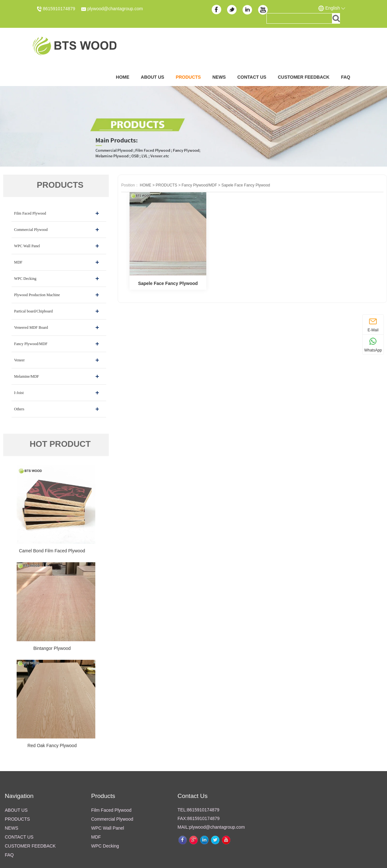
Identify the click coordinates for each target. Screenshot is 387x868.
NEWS (219, 77)
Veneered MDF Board (31, 327)
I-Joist (19, 393)
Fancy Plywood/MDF (31, 344)
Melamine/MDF (27, 376)
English (332, 8)
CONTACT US (252, 77)
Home (122, 77)
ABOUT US (152, 77)
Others (19, 409)
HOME (146, 185)
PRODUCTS (188, 77)
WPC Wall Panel (27, 246)
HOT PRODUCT (60, 444)
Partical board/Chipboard (33, 311)
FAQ (346, 77)
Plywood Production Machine (37, 295)
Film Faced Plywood (30, 213)
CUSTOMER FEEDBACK (304, 77)
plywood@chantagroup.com (112, 9)
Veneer (19, 360)
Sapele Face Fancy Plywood (246, 185)
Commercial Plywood (31, 230)
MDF (18, 262)
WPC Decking (25, 279)
